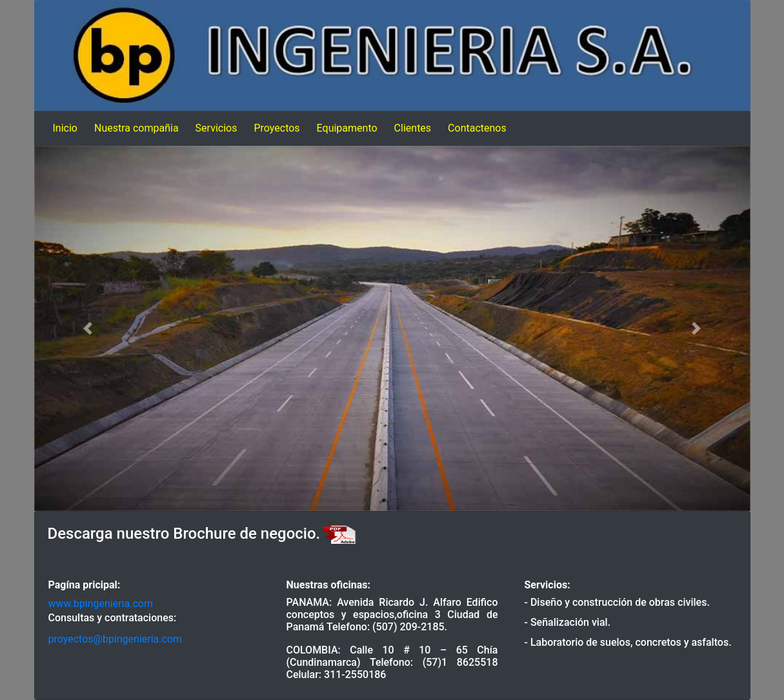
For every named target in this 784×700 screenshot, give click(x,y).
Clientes (413, 128)
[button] (88, 328)
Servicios (216, 128)
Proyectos (276, 128)
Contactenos (477, 128)
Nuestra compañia (136, 128)
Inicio (65, 128)
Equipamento (347, 128)
